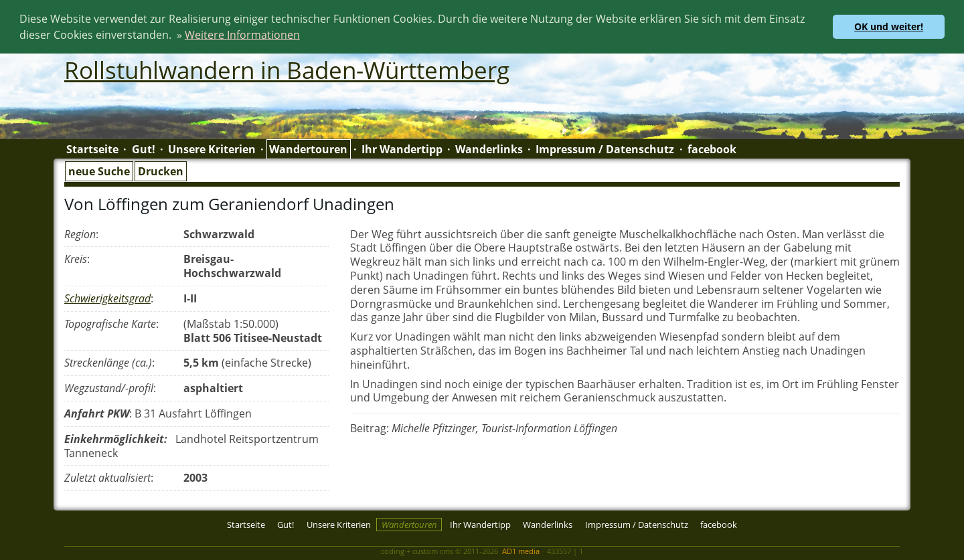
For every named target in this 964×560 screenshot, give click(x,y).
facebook (712, 149)
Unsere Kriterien (212, 149)
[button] (305, 37)
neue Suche (99, 171)
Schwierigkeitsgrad (107, 298)
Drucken (161, 171)
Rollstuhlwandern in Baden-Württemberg (287, 69)
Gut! (144, 149)
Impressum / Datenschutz (605, 149)
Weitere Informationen (242, 35)
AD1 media (521, 550)
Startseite (92, 149)
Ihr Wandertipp (402, 149)
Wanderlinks (489, 149)
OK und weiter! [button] (889, 26)
